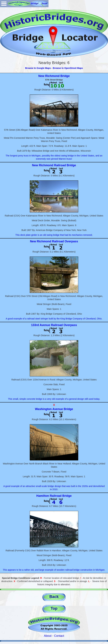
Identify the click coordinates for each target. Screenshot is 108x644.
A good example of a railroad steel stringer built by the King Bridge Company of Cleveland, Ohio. (54, 319)
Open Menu (4, 4)
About (48, 636)
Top (54, 608)
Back (54, 597)
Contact (59, 636)
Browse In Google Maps (38, 68)
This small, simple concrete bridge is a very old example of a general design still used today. (54, 399)
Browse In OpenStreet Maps (68, 68)
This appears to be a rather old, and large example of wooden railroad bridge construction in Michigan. (54, 570)
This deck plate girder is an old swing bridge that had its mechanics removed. (54, 235)
